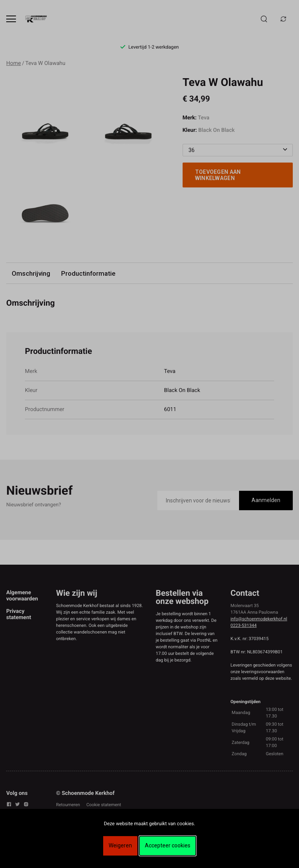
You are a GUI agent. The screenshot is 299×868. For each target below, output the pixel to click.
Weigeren (120, 845)
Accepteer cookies (168, 845)
